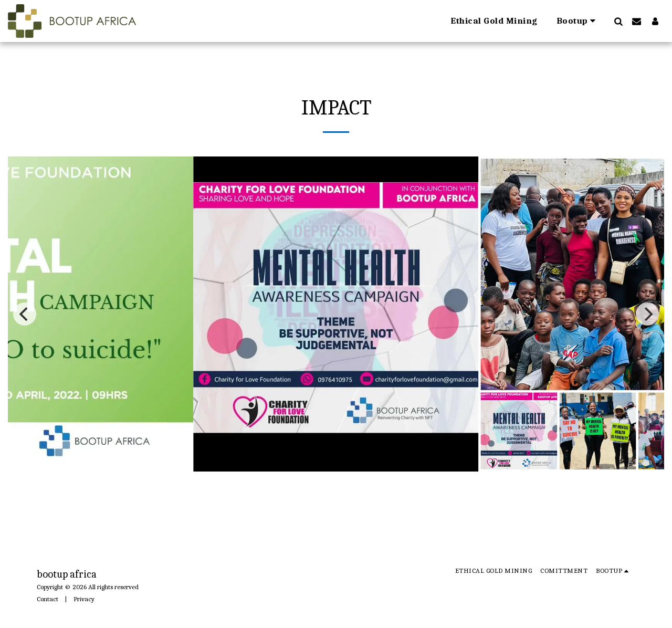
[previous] (25, 314)
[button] (578, 21)
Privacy (84, 599)
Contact (48, 599)
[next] (647, 314)
